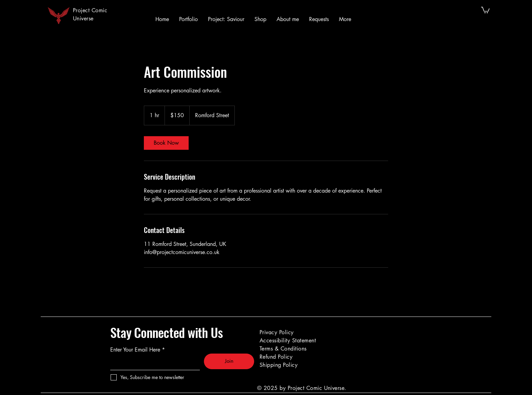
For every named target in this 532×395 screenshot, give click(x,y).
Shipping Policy (279, 365)
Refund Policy (276, 357)
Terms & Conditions (283, 349)
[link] (166, 143)
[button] (485, 10)
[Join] (229, 361)
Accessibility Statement (288, 340)
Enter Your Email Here (135, 350)
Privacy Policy (277, 332)
